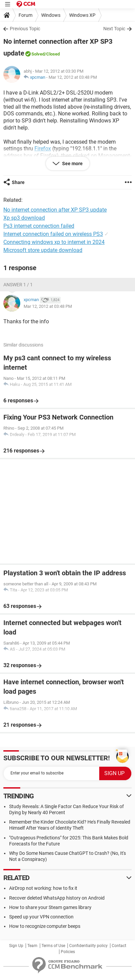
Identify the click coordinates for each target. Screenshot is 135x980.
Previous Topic (25, 29)
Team (32, 946)
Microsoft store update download (43, 250)
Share (18, 182)
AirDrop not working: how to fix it (43, 888)
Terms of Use (53, 946)
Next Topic (114, 29)
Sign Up (16, 946)
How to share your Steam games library (50, 907)
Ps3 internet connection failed (39, 226)
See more (72, 164)
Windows (51, 15)
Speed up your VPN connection (41, 917)
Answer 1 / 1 (18, 285)
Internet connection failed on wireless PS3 (53, 234)
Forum (25, 15)
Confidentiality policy (88, 946)
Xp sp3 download (24, 218)
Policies (68, 952)
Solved (38, 54)
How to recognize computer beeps (45, 926)
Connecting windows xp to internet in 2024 (54, 242)
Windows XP (82, 15)
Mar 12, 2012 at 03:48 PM (73, 77)
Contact (119, 946)
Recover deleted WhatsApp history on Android (57, 898)
